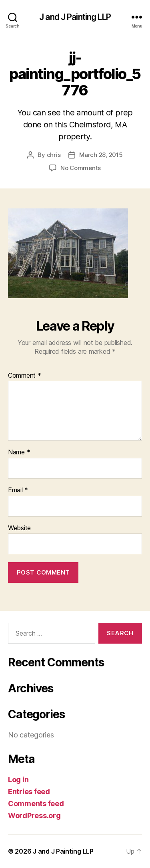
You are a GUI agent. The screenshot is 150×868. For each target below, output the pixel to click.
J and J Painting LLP (75, 17)
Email (18, 490)
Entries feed (29, 792)
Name (19, 452)
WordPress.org (34, 815)
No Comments (81, 168)
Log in (18, 780)
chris (54, 155)
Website (19, 528)
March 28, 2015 (101, 155)
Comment (25, 376)
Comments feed (36, 804)
